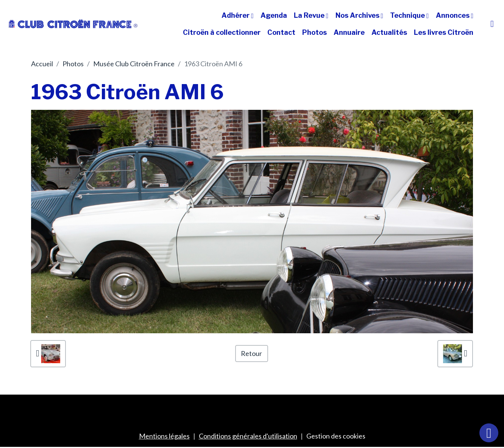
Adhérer (236, 15)
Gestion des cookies (336, 436)
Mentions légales (164, 436)
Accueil (42, 64)
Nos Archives (358, 15)
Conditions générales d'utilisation (248, 436)
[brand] (73, 24)
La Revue (310, 15)
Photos (314, 32)
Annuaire (349, 32)
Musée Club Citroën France (134, 64)
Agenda (274, 15)
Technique (408, 15)
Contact (281, 32)
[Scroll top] (489, 433)
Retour (251, 353)
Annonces (453, 15)
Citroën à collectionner (222, 32)
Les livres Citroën (444, 32)
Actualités (389, 32)
